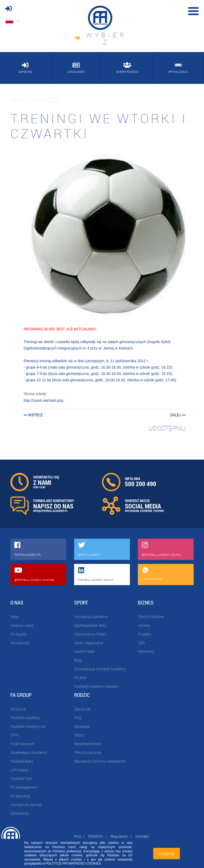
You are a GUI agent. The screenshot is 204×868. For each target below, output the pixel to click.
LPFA (15, 735)
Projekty (145, 634)
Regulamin (119, 836)
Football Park (21, 778)
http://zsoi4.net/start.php (43, 400)
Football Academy (25, 718)
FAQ (78, 718)
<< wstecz (33, 415)
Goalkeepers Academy (29, 752)
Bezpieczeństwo (88, 744)
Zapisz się (82, 709)
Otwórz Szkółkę (151, 617)
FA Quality (19, 634)
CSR (141, 643)
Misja (15, 617)
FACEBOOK (146, 511)
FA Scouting (20, 796)
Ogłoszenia (20, 813)
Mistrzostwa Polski (90, 634)
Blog (78, 660)
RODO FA (96, 836)
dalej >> (178, 415)
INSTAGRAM (132, 511)
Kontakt (142, 836)
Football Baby (22, 761)
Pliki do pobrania (88, 752)
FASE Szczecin (22, 744)
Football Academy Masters (96, 686)
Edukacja (82, 726)
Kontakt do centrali (26, 805)
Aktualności (20, 643)
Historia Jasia (22, 625)
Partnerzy (146, 651)
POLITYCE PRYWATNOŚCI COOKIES (73, 863)
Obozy (79, 735)
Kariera (144, 625)
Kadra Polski (84, 651)
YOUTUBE (159, 511)
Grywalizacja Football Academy (100, 669)
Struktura (18, 709)
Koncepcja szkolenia (91, 617)
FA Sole (80, 678)
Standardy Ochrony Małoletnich (100, 761)
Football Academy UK (28, 726)
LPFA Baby (19, 770)
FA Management (24, 787)
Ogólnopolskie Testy (90, 625)
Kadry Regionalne (89, 643)
